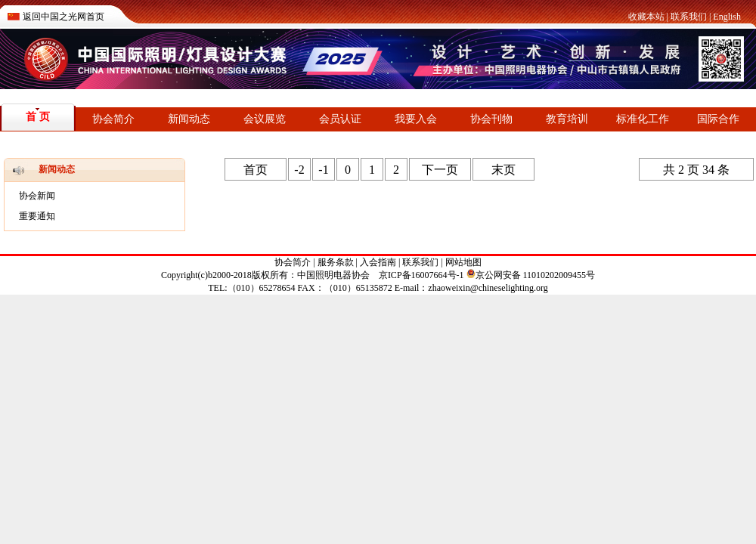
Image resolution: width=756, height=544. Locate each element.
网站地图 (463, 262)
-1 (323, 170)
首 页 (38, 117)
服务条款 (336, 262)
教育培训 (567, 119)
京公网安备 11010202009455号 (531, 275)
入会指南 (378, 262)
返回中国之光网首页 (64, 17)
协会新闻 (37, 196)
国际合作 (718, 119)
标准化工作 (643, 119)
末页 (503, 170)
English (727, 17)
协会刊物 (491, 119)
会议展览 (265, 119)
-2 (299, 170)
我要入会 (416, 119)
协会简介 (113, 119)
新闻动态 (189, 119)
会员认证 (340, 119)
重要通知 (37, 216)
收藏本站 (646, 17)
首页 (256, 170)
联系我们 (689, 17)
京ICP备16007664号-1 (421, 275)
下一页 (440, 170)
